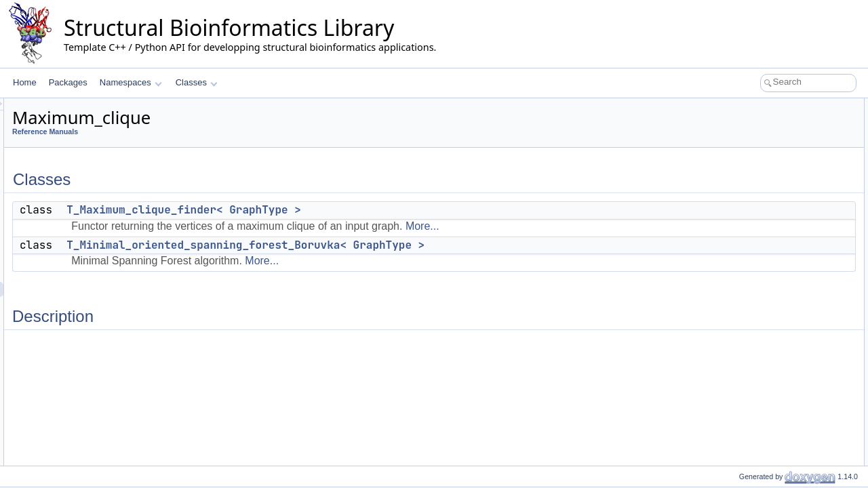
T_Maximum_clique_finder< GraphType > (353, 210)
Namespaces (131, 82)
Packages (68, 82)
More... (592, 226)
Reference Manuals (215, 131)
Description (737, 150)
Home (25, 82)
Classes (197, 82)
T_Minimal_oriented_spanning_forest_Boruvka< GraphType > (415, 245)
